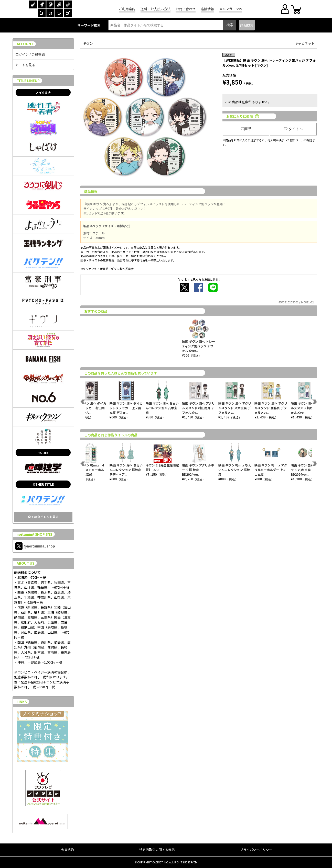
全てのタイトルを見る (43, 517)
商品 (246, 129)
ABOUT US (25, 563)
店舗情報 (207, 9)
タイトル (293, 129)
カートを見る (25, 65)
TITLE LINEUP (28, 81)
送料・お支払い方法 (156, 9)
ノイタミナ (43, 92)
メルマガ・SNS (231, 9)
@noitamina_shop (35, 546)
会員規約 (68, 849)
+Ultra (43, 453)
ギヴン (88, 43)
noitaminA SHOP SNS (34, 534)
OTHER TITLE (43, 484)
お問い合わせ (186, 9)
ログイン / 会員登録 (30, 54)
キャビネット (305, 43)
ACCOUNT (25, 44)
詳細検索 (247, 25)
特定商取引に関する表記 (157, 849)
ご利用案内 (127, 9)
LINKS (22, 702)
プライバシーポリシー (256, 849)
